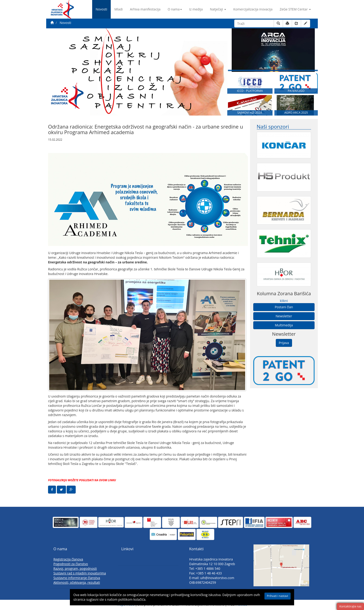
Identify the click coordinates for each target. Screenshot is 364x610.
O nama (175, 9)
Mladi (119, 9)
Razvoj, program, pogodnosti (75, 569)
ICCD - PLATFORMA (250, 91)
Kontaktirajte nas (350, 606)
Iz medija (196, 9)
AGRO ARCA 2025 (296, 113)
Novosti (101, 9)
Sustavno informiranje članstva (77, 578)
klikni (284, 301)
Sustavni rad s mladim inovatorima (80, 573)
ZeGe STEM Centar (295, 9)
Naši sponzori (273, 127)
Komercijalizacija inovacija (253, 9)
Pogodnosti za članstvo (71, 564)
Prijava (284, 343)
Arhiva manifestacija (145, 9)
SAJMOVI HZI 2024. (250, 113)
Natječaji (218, 9)
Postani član (284, 307)
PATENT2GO (296, 91)
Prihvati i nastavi (274, 596)
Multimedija (284, 325)
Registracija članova (68, 559)
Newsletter (284, 316)
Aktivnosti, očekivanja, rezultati (77, 582)
